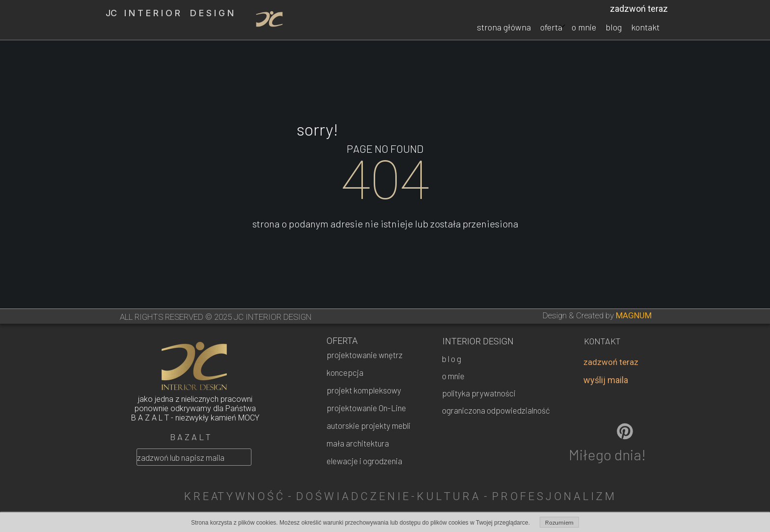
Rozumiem (559, 522)
